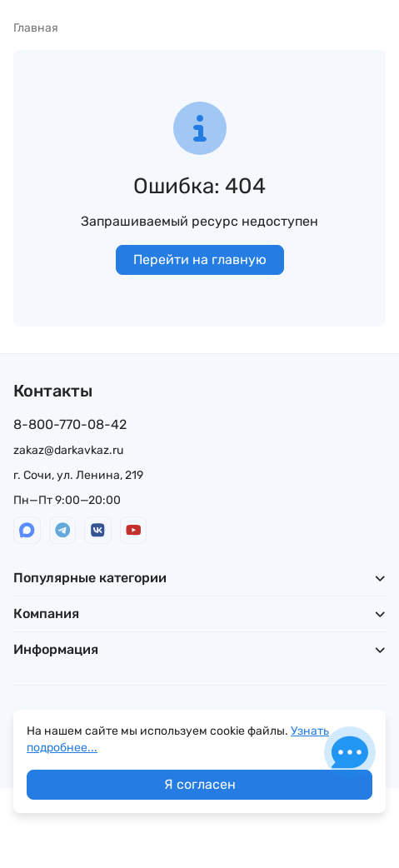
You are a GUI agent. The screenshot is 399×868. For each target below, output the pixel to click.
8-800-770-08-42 (70, 424)
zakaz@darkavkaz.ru (68, 450)
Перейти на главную (200, 259)
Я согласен (200, 784)
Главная (36, 28)
